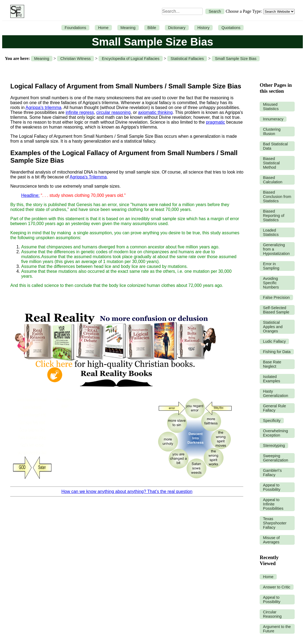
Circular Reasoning (272, 614)
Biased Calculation (273, 180)
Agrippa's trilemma (43, 108)
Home (103, 28)
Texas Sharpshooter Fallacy (275, 523)
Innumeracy (273, 119)
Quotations (231, 28)
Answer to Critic (277, 587)
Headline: (30, 195)
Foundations (75, 28)
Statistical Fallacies (187, 59)
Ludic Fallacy (274, 341)
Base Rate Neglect (272, 364)
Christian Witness (76, 59)
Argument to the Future (277, 629)
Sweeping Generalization (276, 458)
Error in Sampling (271, 266)
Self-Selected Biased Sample (276, 310)
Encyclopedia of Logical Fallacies (131, 59)
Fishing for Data (277, 352)
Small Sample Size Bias (236, 59)
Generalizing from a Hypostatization (276, 249)
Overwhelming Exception (275, 433)
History (204, 28)
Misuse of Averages (271, 540)
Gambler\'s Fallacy (272, 473)
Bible (152, 28)
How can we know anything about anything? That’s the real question (127, 491)
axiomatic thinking (155, 112)
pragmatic (215, 122)
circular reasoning (114, 112)
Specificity (272, 421)
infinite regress (80, 112)
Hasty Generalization (276, 393)
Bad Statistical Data (275, 146)
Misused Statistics (271, 107)
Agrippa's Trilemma (88, 177)
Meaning (128, 28)
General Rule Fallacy (274, 408)
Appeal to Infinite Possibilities (273, 504)
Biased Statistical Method (271, 163)
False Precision (276, 297)
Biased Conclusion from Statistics (277, 197)
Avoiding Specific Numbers (271, 283)
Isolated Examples (271, 379)
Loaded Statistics (271, 232)
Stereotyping (274, 446)
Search (215, 11)
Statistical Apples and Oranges (273, 327)
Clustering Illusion (272, 132)
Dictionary (177, 28)
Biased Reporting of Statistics (273, 216)
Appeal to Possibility (272, 487)
